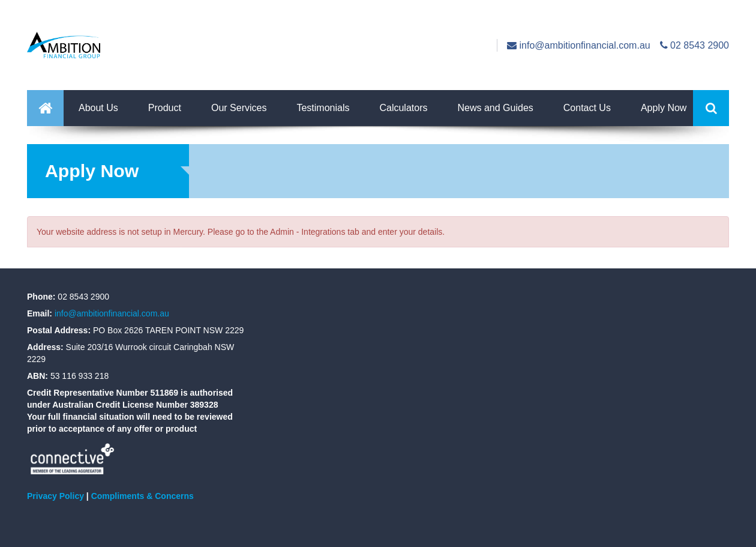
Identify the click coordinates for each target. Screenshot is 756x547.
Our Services (239, 108)
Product (165, 108)
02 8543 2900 (694, 45)
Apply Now (664, 108)
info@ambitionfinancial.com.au (579, 45)
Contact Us (587, 108)
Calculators (403, 108)
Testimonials (323, 108)
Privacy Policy (55, 496)
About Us (98, 108)
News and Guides (495, 108)
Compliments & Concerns (142, 496)
